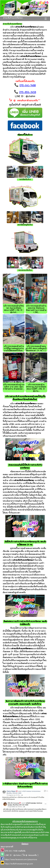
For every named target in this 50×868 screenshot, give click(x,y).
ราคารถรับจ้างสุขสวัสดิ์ (13, 833)
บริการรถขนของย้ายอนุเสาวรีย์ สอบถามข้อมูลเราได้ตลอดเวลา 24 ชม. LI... (36, 349)
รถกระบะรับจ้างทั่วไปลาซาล (27, 838)
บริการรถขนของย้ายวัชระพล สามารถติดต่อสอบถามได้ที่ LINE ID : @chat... (14, 309)
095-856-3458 (28, 92)
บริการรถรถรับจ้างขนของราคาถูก (25, 821)
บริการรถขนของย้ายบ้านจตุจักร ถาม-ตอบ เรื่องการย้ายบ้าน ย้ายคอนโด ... (14, 387)
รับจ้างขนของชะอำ (15, 835)
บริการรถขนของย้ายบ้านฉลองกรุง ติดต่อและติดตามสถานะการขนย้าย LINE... (36, 309)
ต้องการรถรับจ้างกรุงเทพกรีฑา (12, 825)
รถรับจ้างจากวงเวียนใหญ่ (34, 825)
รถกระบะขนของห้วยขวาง (31, 835)
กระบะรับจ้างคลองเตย (30, 833)
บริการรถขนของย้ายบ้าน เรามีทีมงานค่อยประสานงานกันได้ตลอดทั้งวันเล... (14, 349)
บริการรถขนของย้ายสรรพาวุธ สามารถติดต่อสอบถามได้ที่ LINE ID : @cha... (36, 388)
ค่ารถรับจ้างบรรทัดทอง (13, 18)
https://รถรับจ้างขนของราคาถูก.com (19, 864)
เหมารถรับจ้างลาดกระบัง (21, 827)
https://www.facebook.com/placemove (21, 860)
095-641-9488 (28, 86)
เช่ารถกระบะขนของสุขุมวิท (28, 830)
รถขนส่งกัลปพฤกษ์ (11, 830)
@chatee (17, 855)
